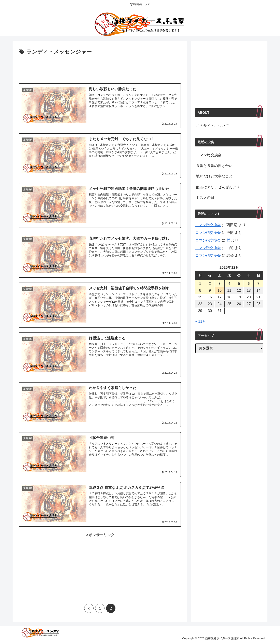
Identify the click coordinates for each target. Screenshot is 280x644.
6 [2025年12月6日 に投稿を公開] (249, 284)
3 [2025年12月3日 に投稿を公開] (220, 284)
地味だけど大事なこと (214, 176)
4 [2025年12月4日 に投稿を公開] (229, 284)
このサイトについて (212, 126)
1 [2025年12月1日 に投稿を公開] (200, 284)
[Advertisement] (100, 68)
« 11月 (201, 321)
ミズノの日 (205, 198)
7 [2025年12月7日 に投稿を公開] (258, 284)
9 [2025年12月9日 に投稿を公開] (210, 290)
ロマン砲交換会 (209, 155)
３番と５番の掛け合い (214, 166)
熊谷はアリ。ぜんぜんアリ (218, 187)
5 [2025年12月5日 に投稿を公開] (239, 284)
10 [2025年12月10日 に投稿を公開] (220, 290)
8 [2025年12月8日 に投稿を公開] (200, 290)
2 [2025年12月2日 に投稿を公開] (210, 284)
